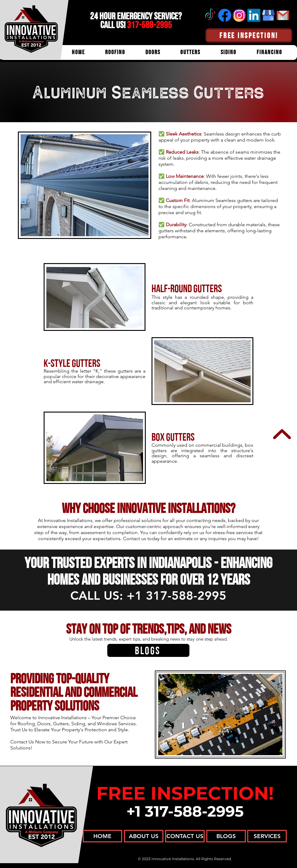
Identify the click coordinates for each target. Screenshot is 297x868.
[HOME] (102, 836)
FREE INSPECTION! (185, 793)
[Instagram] (239, 15)
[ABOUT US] (144, 836)
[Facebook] (225, 15)
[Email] (283, 15)
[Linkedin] (254, 15)
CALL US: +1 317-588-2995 (148, 596)
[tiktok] (210, 15)
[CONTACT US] (185, 836)
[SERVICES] (267, 836)
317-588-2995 (149, 25)
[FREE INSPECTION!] (249, 35)
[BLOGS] (148, 650)
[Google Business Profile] (268, 15)
